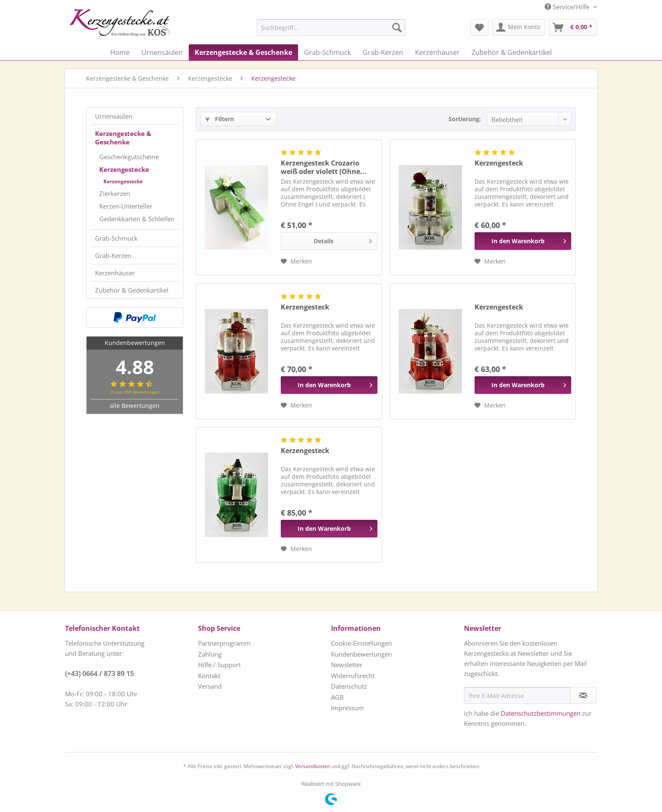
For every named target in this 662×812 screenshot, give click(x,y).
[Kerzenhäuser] (437, 52)
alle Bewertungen (135, 406)
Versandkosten (313, 766)
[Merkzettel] (479, 27)
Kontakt (209, 676)
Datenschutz (349, 686)
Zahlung (210, 654)
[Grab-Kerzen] (383, 52)
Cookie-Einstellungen (361, 643)
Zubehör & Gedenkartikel (132, 290)
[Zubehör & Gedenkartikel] (512, 52)
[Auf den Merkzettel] (296, 261)
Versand (210, 686)
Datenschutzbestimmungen (541, 713)
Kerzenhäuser (115, 273)
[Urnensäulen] (162, 52)
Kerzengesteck (499, 163)
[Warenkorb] (573, 27)
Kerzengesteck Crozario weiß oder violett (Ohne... (324, 167)
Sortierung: (465, 119)
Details (343, 240)
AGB (337, 697)
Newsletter (347, 665)
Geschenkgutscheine (129, 157)
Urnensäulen (114, 116)
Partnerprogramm (224, 643)
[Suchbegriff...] (331, 27)
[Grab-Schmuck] (327, 52)
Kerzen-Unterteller (126, 206)
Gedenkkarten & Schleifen (137, 219)
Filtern (220, 119)
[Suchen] (397, 27)
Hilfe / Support (219, 665)
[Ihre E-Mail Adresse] (517, 695)
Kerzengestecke (124, 169)
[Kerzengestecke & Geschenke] (243, 52)
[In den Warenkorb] (523, 241)
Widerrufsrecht (353, 676)
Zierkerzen (115, 193)
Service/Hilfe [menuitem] (568, 7)
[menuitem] (310, 27)
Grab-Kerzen (113, 255)
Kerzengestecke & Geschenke (123, 138)
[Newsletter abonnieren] (583, 695)
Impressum (347, 708)
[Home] (120, 52)
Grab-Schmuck (116, 238)
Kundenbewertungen (361, 654)
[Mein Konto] (519, 27)
